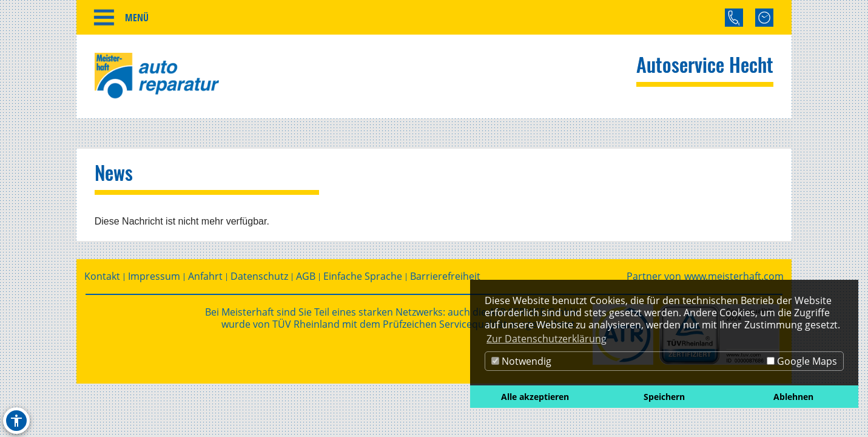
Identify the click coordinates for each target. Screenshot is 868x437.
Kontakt (102, 276)
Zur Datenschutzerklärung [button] (547, 339)
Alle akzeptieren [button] (535, 397)
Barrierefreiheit (445, 276)
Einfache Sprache (363, 276)
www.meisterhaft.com (734, 276)
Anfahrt (205, 276)
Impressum (154, 276)
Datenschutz (259, 276)
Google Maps (802, 361)
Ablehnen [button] (793, 397)
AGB (306, 276)
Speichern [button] (664, 397)
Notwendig (521, 361)
